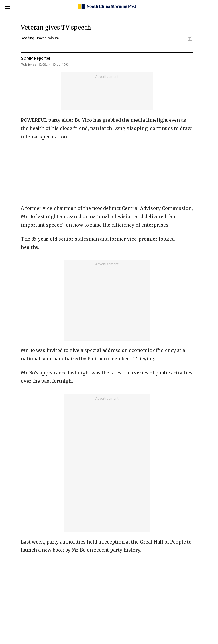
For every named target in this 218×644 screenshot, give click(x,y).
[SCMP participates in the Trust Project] (190, 38)
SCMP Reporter (36, 58)
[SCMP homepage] (107, 7)
